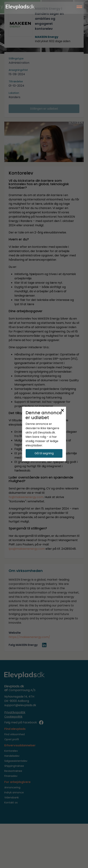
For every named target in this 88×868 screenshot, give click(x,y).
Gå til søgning (44, 453)
